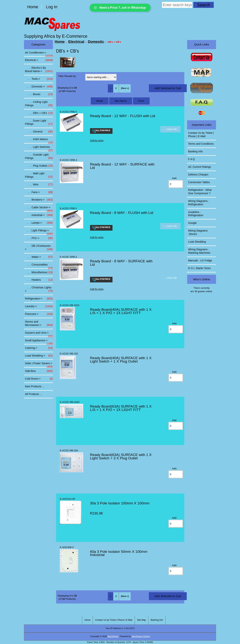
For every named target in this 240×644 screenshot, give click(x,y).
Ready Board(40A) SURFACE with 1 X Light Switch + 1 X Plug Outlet (121, 360)
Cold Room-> (39, 379)
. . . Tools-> (39, 79)
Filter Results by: (67, 76)
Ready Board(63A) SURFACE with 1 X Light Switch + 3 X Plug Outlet (121, 456)
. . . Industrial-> (39, 215)
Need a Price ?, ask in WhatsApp (120, 8)
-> (39, 60)
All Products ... (33, 394)
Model (100, 101)
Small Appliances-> (39, 342)
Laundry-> (39, 306)
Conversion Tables (199, 182)
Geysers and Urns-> (39, 334)
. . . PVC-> (39, 238)
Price (141, 101)
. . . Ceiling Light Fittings (39, 104)
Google (192, 223)
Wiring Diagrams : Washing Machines (199, 251)
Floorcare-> (39, 314)
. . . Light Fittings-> (39, 232)
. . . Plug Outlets (39, 166)
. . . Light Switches (39, 148)
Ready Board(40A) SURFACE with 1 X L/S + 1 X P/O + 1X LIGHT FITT (121, 311)
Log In (52, 7)
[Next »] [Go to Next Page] (125, 88)
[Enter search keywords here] (177, 5)
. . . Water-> (39, 257)
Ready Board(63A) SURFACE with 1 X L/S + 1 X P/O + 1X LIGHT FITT (121, 408)
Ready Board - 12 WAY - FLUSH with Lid (123, 116)
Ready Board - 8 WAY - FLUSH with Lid (122, 213)
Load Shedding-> (39, 356)
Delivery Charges (198, 175)
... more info (170, 129)
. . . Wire (39, 185)
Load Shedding (197, 242)
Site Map (141, 620)
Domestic (96, 42)
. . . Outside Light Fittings (39, 156)
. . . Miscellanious (39, 272)
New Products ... (35, 386)
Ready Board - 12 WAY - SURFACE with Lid (122, 166)
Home (33, 7)
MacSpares (113, 636)
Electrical (76, 42)
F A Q (191, 159)
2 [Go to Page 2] (116, 88)
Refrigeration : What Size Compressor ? (200, 192)
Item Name (121, 101)
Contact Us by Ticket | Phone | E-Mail (201, 135)
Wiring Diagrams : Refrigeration (199, 203)
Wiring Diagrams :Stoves (198, 232)
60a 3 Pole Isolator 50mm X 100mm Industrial (119, 553)
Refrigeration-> (39, 299)
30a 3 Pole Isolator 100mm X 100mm (120, 503)
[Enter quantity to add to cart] (176, 184)
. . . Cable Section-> (39, 208)
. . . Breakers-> (39, 200)
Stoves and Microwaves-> (39, 324)
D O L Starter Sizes (199, 268)
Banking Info (195, 151)
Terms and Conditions (201, 144)
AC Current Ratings (199, 167)
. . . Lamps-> (39, 223)
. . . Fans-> (39, 192)
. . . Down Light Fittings (39, 123)
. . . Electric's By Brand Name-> (39, 70)
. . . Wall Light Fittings (39, 175)
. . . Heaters (39, 280)
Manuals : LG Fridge (200, 260)
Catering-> (39, 348)
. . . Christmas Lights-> (39, 289)
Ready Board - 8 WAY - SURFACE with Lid (121, 263)
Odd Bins (39, 371)
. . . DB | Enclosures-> (39, 248)
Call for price (97, 140)
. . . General (39, 132)
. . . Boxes (39, 94)
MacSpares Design (141, 636)
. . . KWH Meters (39, 140)
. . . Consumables (39, 266)
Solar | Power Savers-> (39, 364)
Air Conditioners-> (39, 54)
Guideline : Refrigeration (196, 214)
